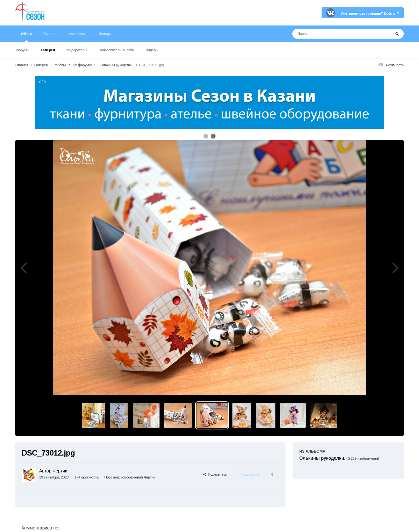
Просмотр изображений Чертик (130, 477)
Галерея (48, 50)
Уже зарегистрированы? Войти (370, 13)
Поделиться (215, 474)
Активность (78, 34)
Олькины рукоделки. (322, 458)
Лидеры (152, 50)
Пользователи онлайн (116, 50)
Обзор (26, 37)
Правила (50, 34)
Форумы (23, 50)
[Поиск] (330, 34)
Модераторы (77, 50)
